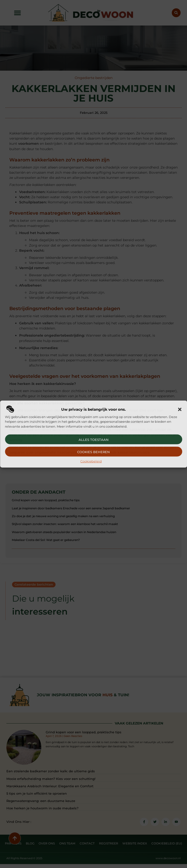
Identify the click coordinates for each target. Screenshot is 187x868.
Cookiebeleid (91, 461)
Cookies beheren (93, 452)
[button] (180, 409)
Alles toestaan (94, 440)
